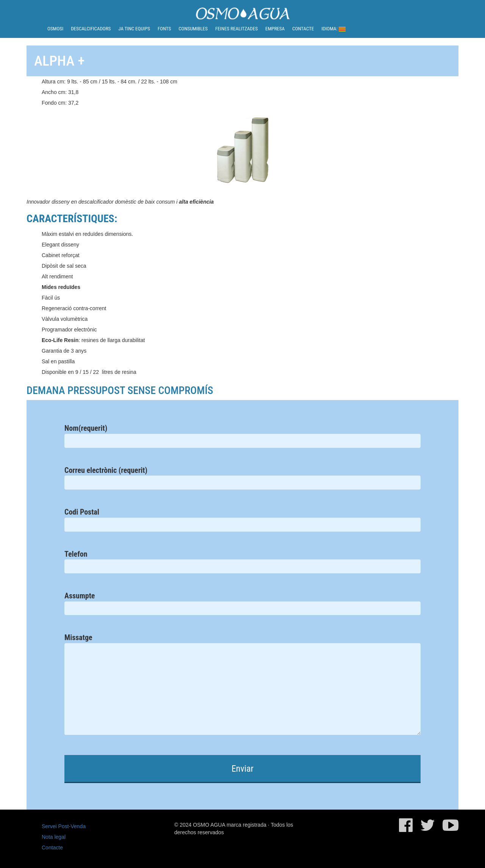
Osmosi (55, 29)
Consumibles (193, 29)
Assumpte (242, 602)
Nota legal (54, 837)
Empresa (275, 29)
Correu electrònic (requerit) (242, 476)
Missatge (242, 691)
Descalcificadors (91, 29)
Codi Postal (242, 518)
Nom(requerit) (242, 434)
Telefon (242, 560)
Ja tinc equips (134, 29)
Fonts (164, 29)
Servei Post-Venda (64, 826)
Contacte (303, 29)
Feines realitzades (236, 29)
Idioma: (333, 29)
